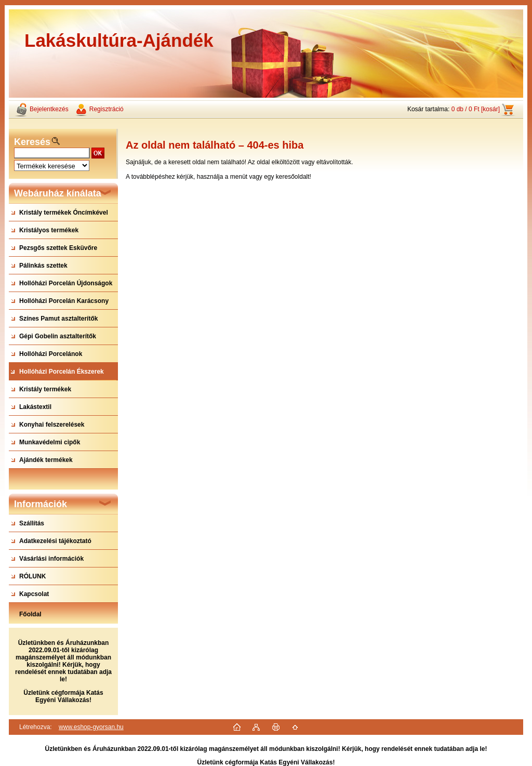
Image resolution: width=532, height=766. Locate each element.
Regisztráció (107, 109)
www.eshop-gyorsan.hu (91, 727)
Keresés (32, 142)
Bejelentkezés (49, 109)
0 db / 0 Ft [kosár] (476, 109)
